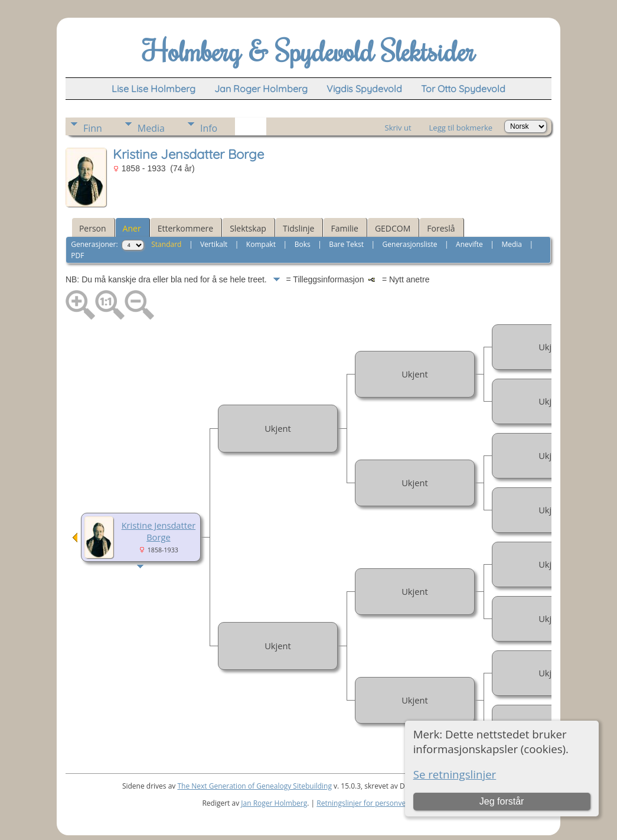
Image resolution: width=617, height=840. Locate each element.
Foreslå (441, 228)
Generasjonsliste (410, 244)
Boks (303, 244)
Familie (344, 228)
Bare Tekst (346, 244)
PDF (77, 255)
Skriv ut (398, 128)
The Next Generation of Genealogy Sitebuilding (254, 786)
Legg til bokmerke (461, 128)
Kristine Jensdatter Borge (159, 531)
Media (151, 128)
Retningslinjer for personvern (365, 803)
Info (209, 128)
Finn (93, 128)
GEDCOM (393, 228)
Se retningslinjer (455, 774)
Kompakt (261, 244)
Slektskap (248, 228)
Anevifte (469, 244)
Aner (132, 228)
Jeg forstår (502, 801)
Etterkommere (186, 228)
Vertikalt (214, 244)
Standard (166, 244)
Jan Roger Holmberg (274, 803)
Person (93, 228)
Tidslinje (299, 228)
